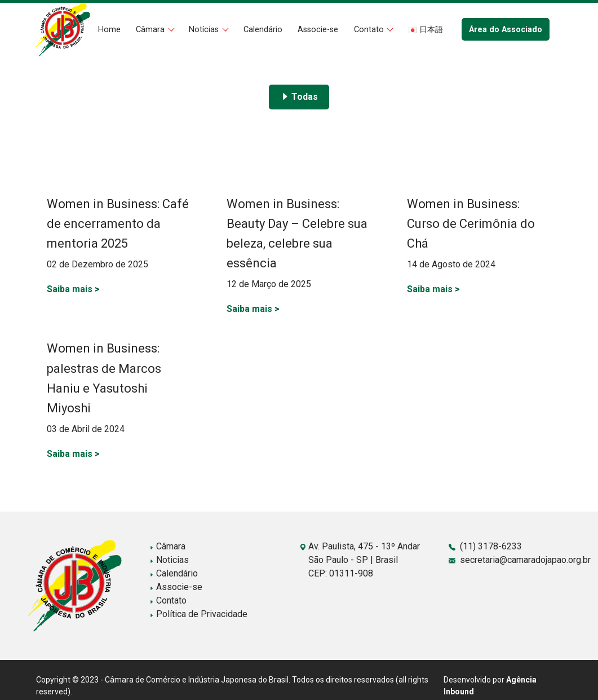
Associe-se (318, 30)
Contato (370, 30)
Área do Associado (506, 30)
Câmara (151, 30)
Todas (299, 97)
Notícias (205, 30)
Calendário (263, 30)
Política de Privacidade (198, 614)
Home (109, 30)
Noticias (169, 560)
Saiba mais (73, 289)
